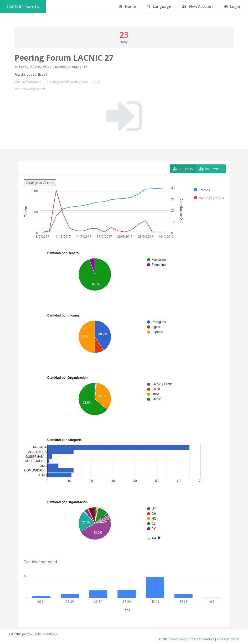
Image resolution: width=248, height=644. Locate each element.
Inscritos (183, 169)
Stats (97, 82)
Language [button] (159, 6)
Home (127, 6)
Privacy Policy (228, 639)
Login (232, 6)
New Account (198, 6)
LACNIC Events (23, 7)
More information (28, 82)
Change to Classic (40, 183)
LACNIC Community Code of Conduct (185, 639)
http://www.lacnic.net (30, 89)
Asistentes (211, 169)
